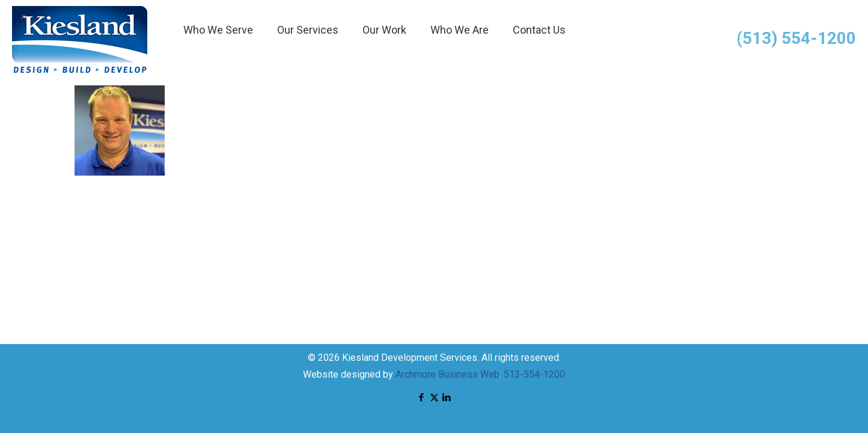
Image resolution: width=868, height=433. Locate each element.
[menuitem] (218, 60)
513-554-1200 (534, 374)
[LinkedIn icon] (447, 398)
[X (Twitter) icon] (434, 398)
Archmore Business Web (448, 374)
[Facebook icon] (422, 398)
